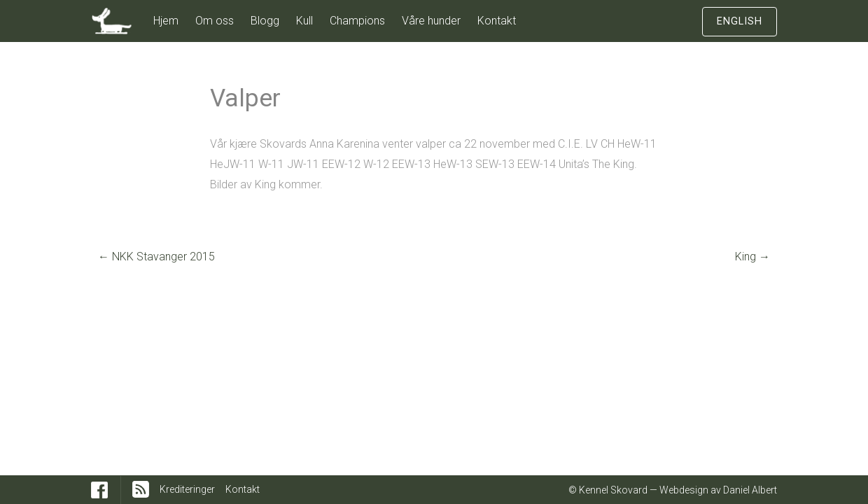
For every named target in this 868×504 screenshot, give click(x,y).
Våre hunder (431, 21)
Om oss (215, 21)
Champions (357, 21)
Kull (304, 21)
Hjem (166, 21)
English (740, 21)
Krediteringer (187, 489)
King (752, 257)
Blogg (265, 21)
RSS (141, 489)
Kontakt (497, 21)
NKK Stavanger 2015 (156, 257)
